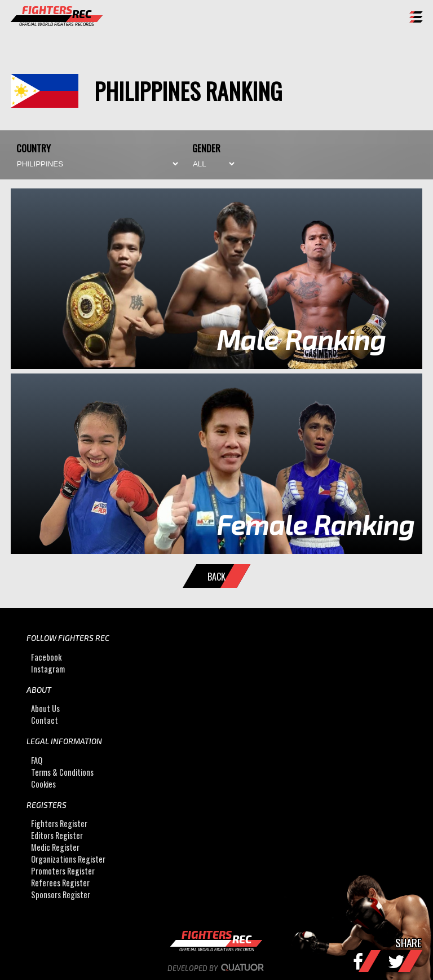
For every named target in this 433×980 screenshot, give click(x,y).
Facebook (46, 657)
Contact (45, 720)
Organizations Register (68, 859)
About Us (45, 708)
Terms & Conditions (62, 772)
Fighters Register (59, 823)
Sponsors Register (61, 895)
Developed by (217, 968)
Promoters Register (63, 871)
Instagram (48, 669)
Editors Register (57, 835)
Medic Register (55, 847)
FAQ (37, 760)
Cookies (43, 784)
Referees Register (60, 883)
